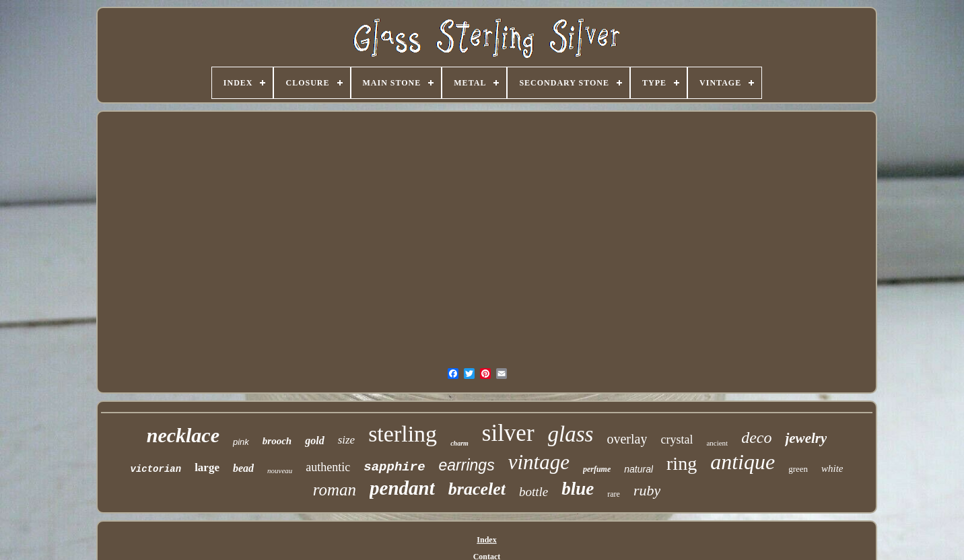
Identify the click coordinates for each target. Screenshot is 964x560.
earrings (467, 465)
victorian (156, 469)
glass (571, 434)
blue (578, 489)
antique (743, 462)
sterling (403, 434)
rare (614, 494)
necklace (183, 435)
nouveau (280, 470)
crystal (677, 440)
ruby (647, 490)
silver (508, 433)
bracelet (477, 489)
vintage (539, 462)
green (798, 469)
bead (243, 468)
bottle (533, 492)
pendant (402, 488)
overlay (627, 439)
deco (756, 438)
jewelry (806, 438)
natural (639, 469)
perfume (597, 469)
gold (314, 441)
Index (486, 540)
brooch (277, 441)
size (347, 440)
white (832, 468)
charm (459, 443)
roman (335, 490)
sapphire (394, 467)
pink (241, 442)
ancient (717, 443)
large (207, 467)
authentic (328, 467)
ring (682, 463)
